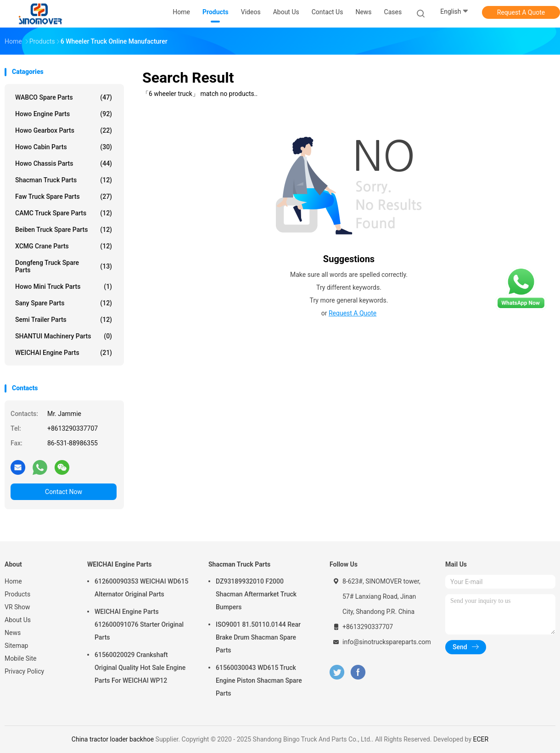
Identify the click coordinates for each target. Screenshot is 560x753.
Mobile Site (21, 658)
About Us (18, 620)
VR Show (17, 607)
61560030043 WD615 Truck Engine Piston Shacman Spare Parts (259, 680)
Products (17, 594)
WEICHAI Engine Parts (64, 353)
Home (13, 581)
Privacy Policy (24, 671)
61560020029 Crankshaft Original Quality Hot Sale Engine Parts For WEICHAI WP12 (140, 668)
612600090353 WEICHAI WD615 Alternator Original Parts (141, 588)
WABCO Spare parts (64, 97)
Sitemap (16, 646)
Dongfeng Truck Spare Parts (64, 266)
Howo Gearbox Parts (64, 130)
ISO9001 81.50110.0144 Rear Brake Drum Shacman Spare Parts (258, 637)
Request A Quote (521, 12)
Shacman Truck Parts (64, 180)
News (13, 633)
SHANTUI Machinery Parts (64, 336)
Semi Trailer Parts (64, 320)
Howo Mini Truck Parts (64, 287)
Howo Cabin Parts (64, 147)
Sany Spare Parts (64, 303)
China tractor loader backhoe (113, 739)
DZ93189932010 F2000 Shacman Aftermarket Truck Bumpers (256, 594)
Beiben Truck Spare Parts (64, 230)
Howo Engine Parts (64, 114)
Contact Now (64, 492)
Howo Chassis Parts (64, 163)
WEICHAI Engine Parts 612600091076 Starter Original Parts (139, 624)
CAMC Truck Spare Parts (64, 213)
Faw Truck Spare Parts (64, 197)
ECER (481, 739)
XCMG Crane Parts (64, 246)
